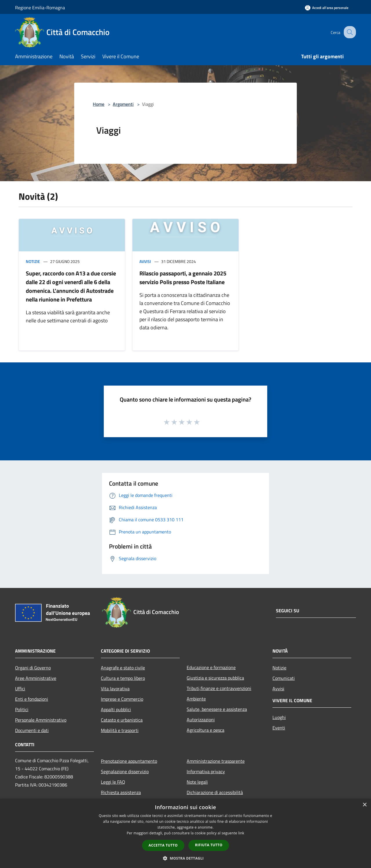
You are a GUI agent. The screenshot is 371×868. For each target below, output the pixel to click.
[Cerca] (349, 32)
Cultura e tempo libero (123, 678)
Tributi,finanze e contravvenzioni (219, 688)
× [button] (364, 805)
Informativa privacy (206, 771)
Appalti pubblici (116, 709)
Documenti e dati (32, 730)
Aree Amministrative (36, 678)
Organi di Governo (33, 668)
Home (99, 104)
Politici (22, 709)
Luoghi (279, 717)
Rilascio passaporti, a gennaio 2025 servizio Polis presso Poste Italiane (183, 278)
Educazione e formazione (211, 667)
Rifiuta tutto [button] (209, 845)
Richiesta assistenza (121, 792)
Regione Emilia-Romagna (40, 8)
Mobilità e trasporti (120, 730)
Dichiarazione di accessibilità (215, 792)
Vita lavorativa (115, 689)
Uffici (20, 689)
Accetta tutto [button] (163, 845)
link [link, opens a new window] (241, 833)
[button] (185, 858)
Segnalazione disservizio (125, 771)
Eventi (279, 728)
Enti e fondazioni (32, 699)
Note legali (197, 782)
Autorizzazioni (201, 720)
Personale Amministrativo (41, 720)
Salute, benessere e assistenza (217, 709)
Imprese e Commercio (122, 699)
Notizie (33, 261)
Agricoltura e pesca (205, 730)
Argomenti (123, 104)
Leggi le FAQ (113, 782)
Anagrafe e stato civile (123, 668)
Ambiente (196, 699)
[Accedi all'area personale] (327, 8)
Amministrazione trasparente (216, 761)
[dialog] (185, 833)
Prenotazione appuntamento (129, 761)
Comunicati (284, 678)
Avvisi (145, 261)
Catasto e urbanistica (122, 720)
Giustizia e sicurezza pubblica (215, 678)
